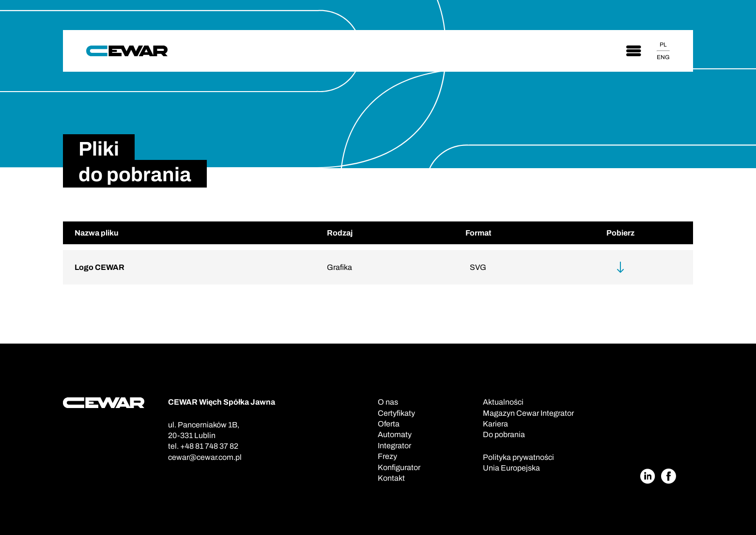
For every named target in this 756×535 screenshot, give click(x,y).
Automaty (395, 434)
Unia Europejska (511, 468)
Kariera (495, 424)
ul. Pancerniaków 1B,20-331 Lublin (204, 430)
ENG (663, 57)
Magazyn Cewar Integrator (528, 413)
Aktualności (503, 402)
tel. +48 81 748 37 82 (203, 446)
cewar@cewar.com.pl (205, 457)
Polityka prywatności (518, 457)
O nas (388, 402)
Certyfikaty (396, 413)
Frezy (387, 456)
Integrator (394, 446)
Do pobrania (504, 434)
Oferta (389, 424)
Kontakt (391, 478)
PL (663, 45)
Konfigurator (399, 467)
